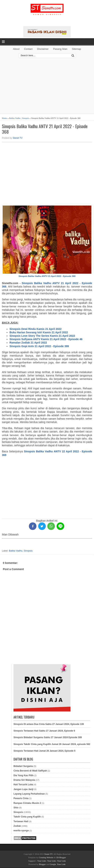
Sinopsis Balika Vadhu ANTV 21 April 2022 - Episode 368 (45, 129)
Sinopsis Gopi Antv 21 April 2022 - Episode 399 (39, 346)
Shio (16, 808)
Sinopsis (26, 118)
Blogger (42, 864)
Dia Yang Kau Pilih (23, 775)
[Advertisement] (47, 87)
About (16, 49)
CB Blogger (61, 857)
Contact (28, 49)
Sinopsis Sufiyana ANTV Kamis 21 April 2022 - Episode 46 (46, 339)
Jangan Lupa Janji (23, 789)
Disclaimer (43, 49)
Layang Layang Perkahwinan (29, 794)
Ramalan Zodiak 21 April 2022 (28, 343)
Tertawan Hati (21, 821)
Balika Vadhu (15, 118)
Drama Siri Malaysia (24, 780)
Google (53, 864)
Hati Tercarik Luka (23, 785)
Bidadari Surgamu (23, 766)
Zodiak (17, 826)
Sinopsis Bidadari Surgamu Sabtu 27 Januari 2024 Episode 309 (48, 737)
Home (4, 118)
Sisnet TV (18, 138)
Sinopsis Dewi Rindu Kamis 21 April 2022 (36, 329)
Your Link (41, 861)
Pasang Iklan (60, 49)
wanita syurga (21, 831)
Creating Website (46, 857)
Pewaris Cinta (21, 798)
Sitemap (77, 49)
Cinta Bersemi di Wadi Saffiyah (30, 771)
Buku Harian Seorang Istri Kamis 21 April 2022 (39, 332)
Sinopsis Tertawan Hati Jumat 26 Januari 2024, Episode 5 (44, 751)
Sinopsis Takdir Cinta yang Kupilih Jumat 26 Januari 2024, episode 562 (52, 744)
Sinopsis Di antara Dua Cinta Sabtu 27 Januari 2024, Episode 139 (49, 724)
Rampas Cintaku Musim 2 (27, 803)
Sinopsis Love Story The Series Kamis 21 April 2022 (42, 336)
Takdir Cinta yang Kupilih (27, 817)
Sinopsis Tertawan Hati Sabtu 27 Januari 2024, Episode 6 (44, 731)
